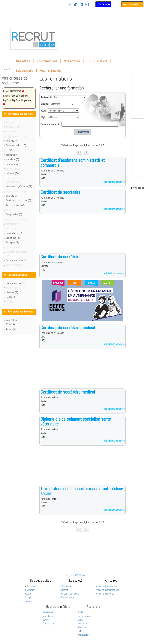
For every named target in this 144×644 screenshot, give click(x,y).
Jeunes (28, 601)
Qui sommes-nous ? (70, 594)
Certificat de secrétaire (60, 192)
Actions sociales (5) (16, 205)
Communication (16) (16, 145)
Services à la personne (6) (19, 200)
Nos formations (47, 61)
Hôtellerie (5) (13, 159)
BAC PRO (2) (12, 320)
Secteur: (45, 97)
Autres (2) (11, 329)
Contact (64, 590)
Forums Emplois (50, 71)
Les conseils (25, 71)
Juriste (46, 620)
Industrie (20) (13, 173)
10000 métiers (97, 61)
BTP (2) (10, 150)
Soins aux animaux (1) (17, 260)
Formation (30, 590)
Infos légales (66, 586)
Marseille (82, 623)
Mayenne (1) (12, 292)
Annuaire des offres (105, 594)
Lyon (80, 620)
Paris (80, 612)
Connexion (103, 4)
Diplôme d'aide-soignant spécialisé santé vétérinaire (76, 421)
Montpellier (83, 635)
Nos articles (72, 61)
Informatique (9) (14, 233)
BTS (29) (10, 324)
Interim (29, 594)
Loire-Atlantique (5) (16, 283)
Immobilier (48, 616)
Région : (44, 111)
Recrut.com (80, 575)
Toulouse (82, 627)
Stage (28, 597)
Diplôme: (45, 104)
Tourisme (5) (12, 155)
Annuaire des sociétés (106, 586)
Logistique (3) (13, 238)
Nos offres (23, 61)
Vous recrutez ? (132, 4)
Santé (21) (11, 196)
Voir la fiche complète (114, 182)
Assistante (48, 612)
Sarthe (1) (11, 297)
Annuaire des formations (107, 590)
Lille (80, 631)
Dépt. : (44, 117)
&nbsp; (72, 16)
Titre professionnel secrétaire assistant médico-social (82, 491)
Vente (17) (11, 141)
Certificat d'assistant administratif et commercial (73, 163)
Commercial (48, 623)
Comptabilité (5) (14, 214)
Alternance (30, 586)
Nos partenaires (68, 597)
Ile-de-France (84, 616)
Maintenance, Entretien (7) (19, 186)
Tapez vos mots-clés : (51, 124)
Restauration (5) (14, 164)
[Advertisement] (82, 236)
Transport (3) (12, 242)
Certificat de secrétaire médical (68, 328)
